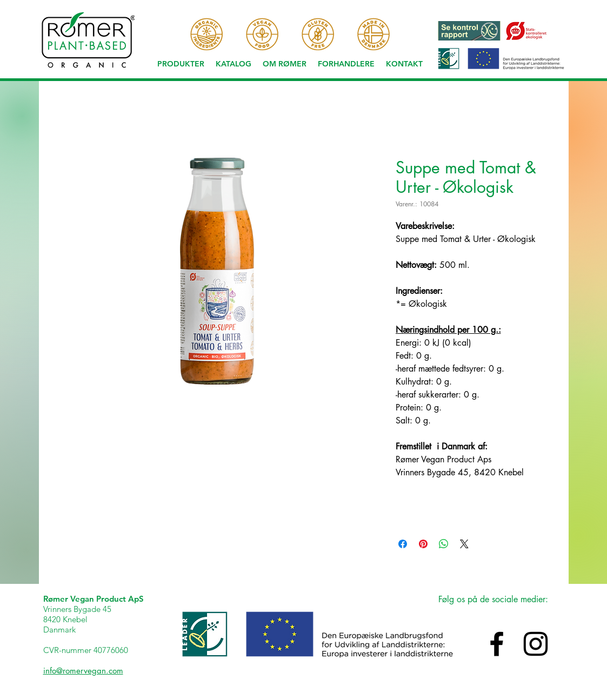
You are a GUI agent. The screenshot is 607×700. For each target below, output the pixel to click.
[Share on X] (464, 544)
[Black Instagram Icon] (536, 644)
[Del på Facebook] (403, 544)
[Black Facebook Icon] (497, 644)
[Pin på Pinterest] (423, 544)
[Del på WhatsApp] (444, 544)
